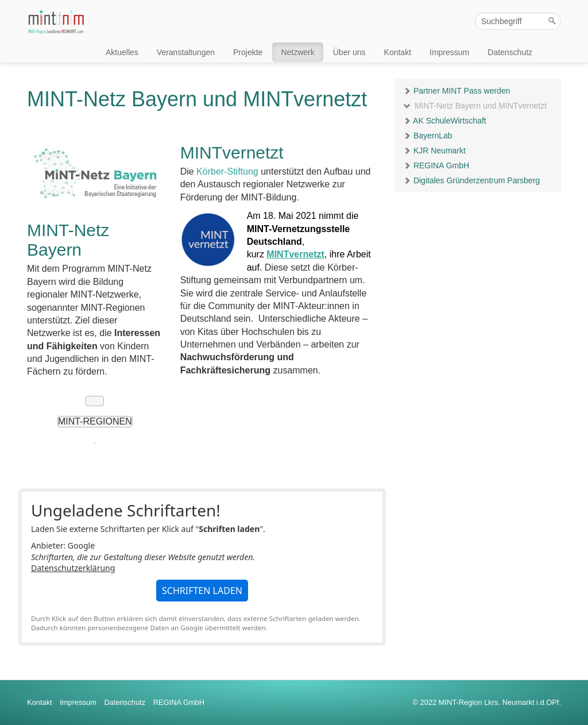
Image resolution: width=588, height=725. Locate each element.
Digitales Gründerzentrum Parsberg (471, 180)
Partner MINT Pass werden (457, 91)
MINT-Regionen (95, 421)
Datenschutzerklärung (73, 568)
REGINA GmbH (436, 165)
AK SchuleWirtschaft (445, 121)
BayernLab (428, 136)
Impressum (449, 52)
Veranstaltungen (186, 52)
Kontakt (398, 52)
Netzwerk (297, 52)
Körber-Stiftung (226, 171)
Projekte (248, 52)
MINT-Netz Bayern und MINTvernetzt (475, 106)
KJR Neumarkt (434, 151)
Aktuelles (122, 52)
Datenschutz (510, 52)
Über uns (349, 52)
